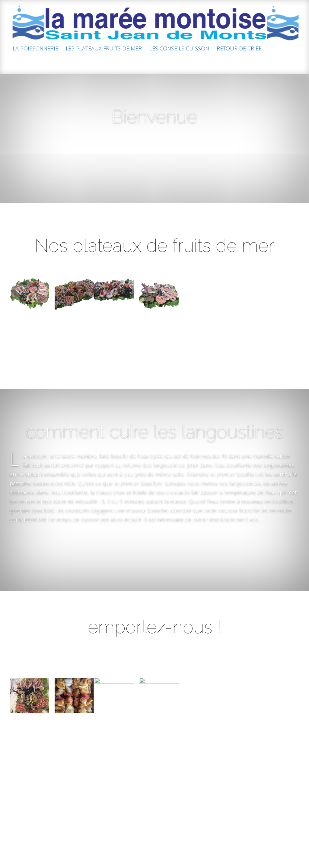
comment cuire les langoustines (155, 462)
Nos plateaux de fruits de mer (154, 255)
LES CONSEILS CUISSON (179, 49)
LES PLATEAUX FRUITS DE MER (104, 49)
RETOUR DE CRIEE (239, 49)
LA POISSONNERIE (35, 49)
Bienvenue (154, 117)
